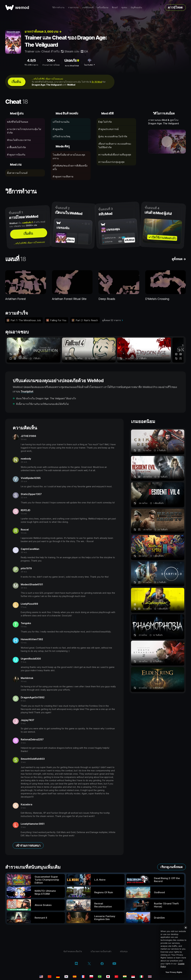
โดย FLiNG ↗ (89, 65)
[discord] (76, 964)
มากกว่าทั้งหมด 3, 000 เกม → (43, 32)
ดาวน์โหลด (175, 7)
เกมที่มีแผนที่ (88, 7)
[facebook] (102, 964)
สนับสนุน (124, 951)
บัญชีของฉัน (136, 7)
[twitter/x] (89, 964)
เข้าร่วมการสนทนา (28, 846)
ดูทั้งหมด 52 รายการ (112, 320)
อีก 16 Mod (97, 82)
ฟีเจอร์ (115, 7)
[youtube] (114, 964)
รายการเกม (73, 7)
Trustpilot (27, 391)
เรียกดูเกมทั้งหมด (172, 867)
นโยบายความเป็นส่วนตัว (101, 951)
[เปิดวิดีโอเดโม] (167, 142)
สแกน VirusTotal (72, 66)
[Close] (186, 928)
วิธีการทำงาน (58, 7)
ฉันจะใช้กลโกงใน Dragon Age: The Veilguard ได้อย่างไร (46, 398)
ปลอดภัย (72, 60)
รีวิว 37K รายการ (31, 65)
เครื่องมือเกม (103, 7)
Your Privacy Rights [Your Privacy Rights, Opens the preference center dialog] (174, 972)
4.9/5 (31, 60)
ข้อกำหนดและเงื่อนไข (73, 951)
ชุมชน (124, 7)
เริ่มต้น (16, 82)
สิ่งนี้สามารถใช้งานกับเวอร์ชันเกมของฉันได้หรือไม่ (42, 404)
